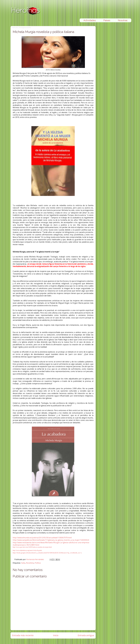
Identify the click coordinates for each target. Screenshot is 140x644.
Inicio (56, 635)
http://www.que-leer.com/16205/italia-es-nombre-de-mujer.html (32, 547)
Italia (23, 563)
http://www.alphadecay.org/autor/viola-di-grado (27, 550)
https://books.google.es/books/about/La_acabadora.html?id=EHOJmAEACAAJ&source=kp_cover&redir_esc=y (47, 553)
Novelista (30, 563)
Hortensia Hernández (35, 559)
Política (38, 563)
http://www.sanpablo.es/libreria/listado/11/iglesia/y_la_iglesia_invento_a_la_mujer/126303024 (51, 540)
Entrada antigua (86, 635)
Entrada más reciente (23, 635)
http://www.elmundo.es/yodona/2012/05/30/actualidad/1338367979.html (42, 538)
